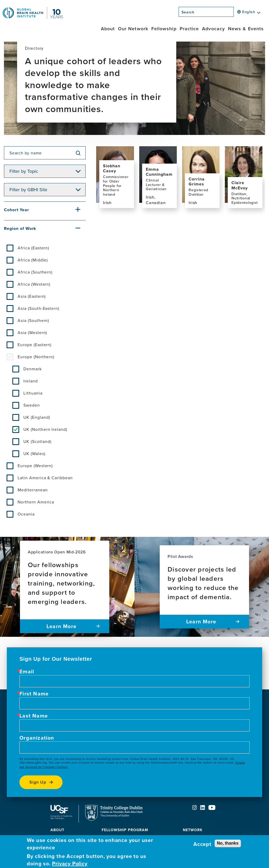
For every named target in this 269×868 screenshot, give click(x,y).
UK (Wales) (34, 453)
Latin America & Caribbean (45, 478)
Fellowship (164, 29)
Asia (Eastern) (32, 296)
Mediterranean (33, 490)
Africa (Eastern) (33, 248)
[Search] (235, 13)
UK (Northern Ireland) (45, 429)
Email (27, 672)
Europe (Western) (35, 466)
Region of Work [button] (20, 228)
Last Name (34, 716)
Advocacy (213, 29)
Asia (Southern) (33, 320)
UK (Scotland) (37, 441)
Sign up (38, 782)
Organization (37, 738)
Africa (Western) (34, 284)
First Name (34, 694)
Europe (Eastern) (35, 345)
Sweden (32, 405)
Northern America (36, 502)
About (108, 29)
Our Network (133, 29)
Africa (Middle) (33, 260)
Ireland (31, 381)
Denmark (33, 369)
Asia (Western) (32, 332)
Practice (189, 29)
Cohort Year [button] (17, 210)
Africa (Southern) (35, 272)
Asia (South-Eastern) (38, 308)
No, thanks (228, 843)
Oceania (26, 514)
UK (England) (37, 417)
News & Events (246, 29)
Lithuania (33, 393)
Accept (202, 844)
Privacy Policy (70, 864)
